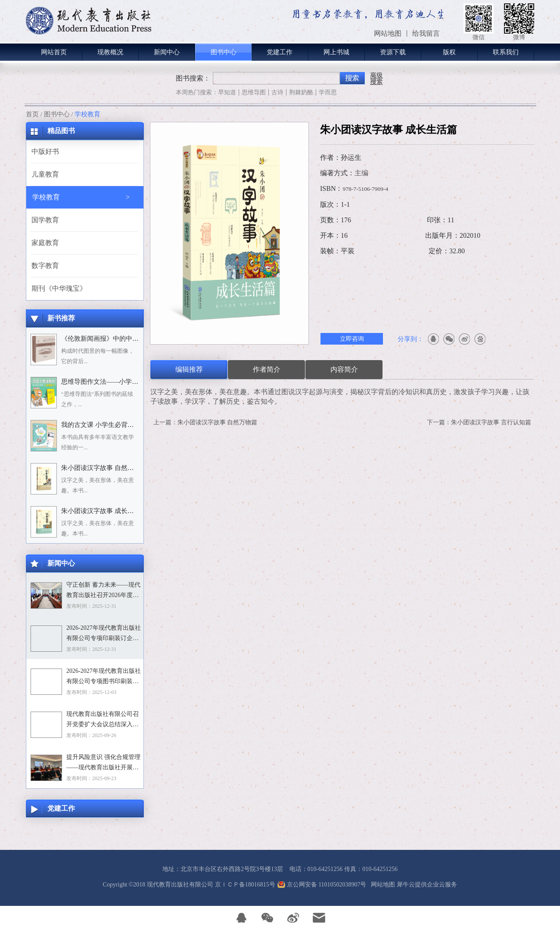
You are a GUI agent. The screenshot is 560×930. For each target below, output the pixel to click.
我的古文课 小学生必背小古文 (104, 425)
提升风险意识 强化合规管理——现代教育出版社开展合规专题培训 (103, 763)
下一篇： (479, 422)
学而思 (328, 92)
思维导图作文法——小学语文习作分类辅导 (122, 382)
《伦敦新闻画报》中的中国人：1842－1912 (122, 339)
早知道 (227, 92)
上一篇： (205, 422)
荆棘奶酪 (301, 92)
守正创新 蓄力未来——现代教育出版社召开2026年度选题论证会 (103, 591)
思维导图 (254, 92)
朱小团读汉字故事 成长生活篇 (104, 511)
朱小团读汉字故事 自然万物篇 (104, 468)
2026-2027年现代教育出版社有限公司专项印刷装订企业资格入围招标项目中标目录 (104, 634)
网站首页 (54, 52)
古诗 (277, 92)
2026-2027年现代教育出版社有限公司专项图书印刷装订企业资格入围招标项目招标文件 (104, 677)
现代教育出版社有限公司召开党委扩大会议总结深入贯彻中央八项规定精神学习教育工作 (103, 720)
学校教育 (87, 114)
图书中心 (57, 114)
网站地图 (381, 885)
